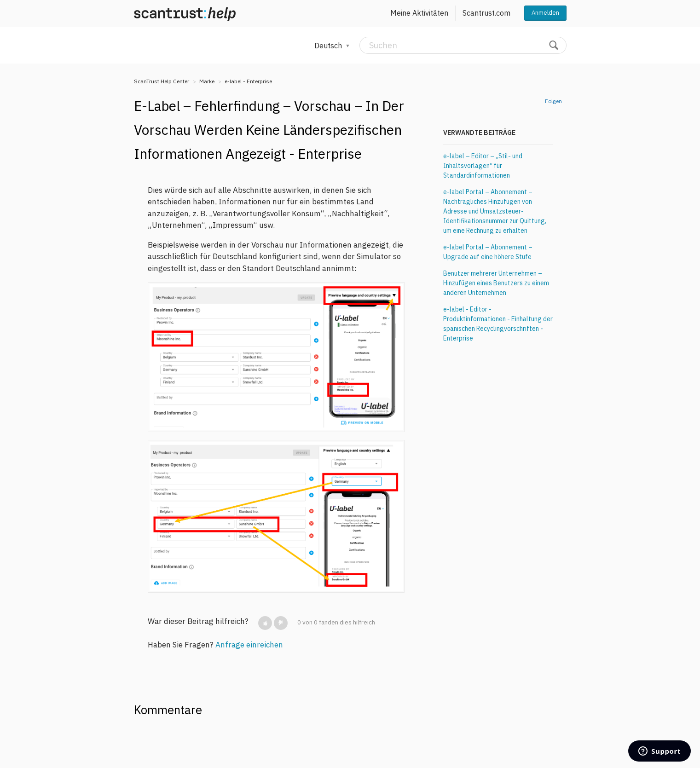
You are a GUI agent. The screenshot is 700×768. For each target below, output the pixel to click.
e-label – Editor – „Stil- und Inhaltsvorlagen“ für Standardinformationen (483, 166)
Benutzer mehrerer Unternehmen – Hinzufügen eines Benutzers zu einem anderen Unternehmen (496, 283)
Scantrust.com (486, 13)
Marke (207, 81)
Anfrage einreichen (249, 645)
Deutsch (329, 46)
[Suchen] (463, 45)
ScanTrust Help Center (162, 81)
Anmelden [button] (545, 13)
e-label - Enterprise (248, 81)
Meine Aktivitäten (419, 13)
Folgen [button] (553, 101)
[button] (265, 623)
